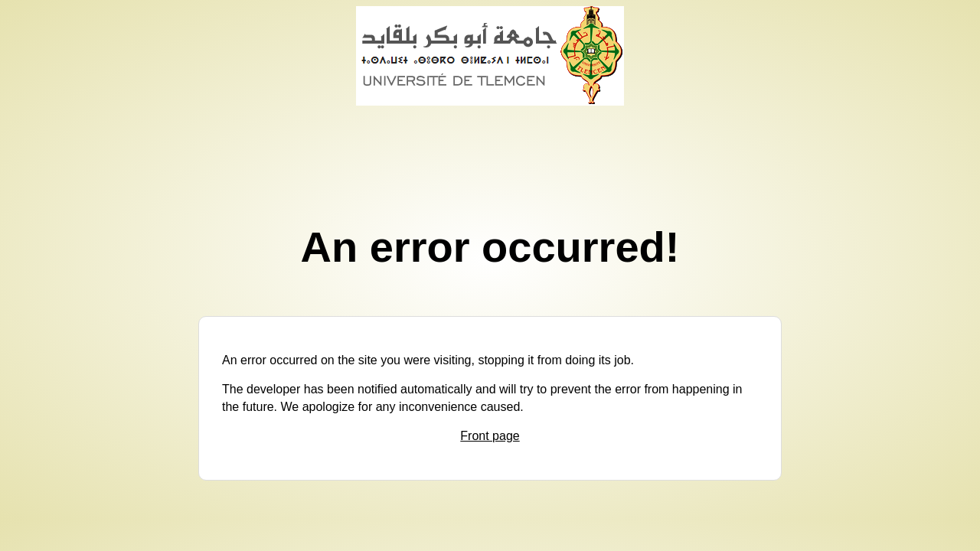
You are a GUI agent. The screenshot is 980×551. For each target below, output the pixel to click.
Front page (490, 436)
